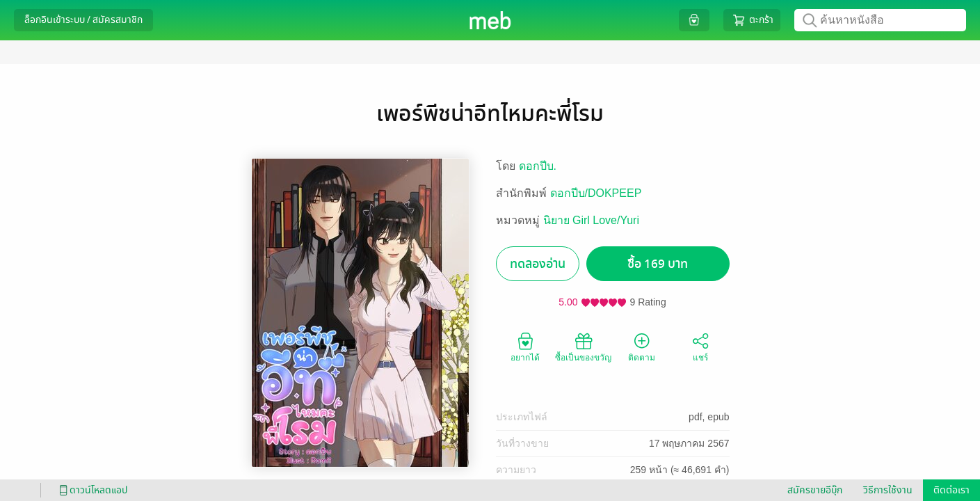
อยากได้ (525, 347)
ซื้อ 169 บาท (658, 264)
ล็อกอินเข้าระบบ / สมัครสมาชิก (83, 20)
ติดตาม (642, 347)
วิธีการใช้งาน (888, 490)
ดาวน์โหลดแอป (91, 490)
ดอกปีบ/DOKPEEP (596, 193)
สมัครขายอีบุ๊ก (815, 490)
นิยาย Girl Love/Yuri (591, 220)
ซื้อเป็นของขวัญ (583, 347)
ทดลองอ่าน (538, 264)
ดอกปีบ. (538, 166)
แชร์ (700, 347)
